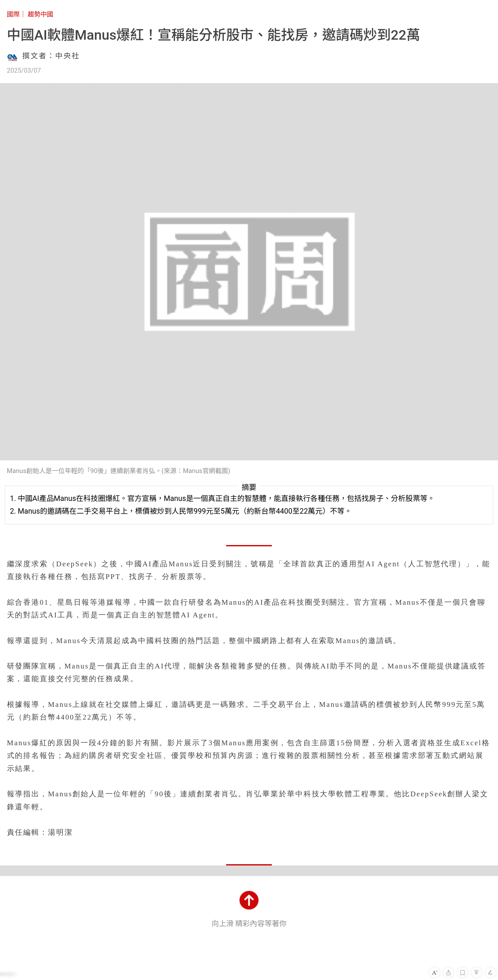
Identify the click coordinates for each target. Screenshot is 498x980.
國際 (13, 14)
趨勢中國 (40, 14)
